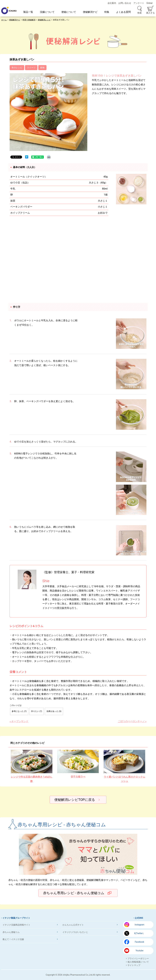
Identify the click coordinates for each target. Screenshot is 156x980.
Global (149, 3)
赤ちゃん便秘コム (11, 932)
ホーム (4, 20)
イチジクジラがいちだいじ (75, 932)
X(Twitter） (139, 933)
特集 (107, 12)
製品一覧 (28, 12)
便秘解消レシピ (44, 20)
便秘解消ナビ (90, 12)
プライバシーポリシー (138, 959)
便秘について (69, 12)
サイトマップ (134, 965)
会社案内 (112, 3)
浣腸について (47, 12)
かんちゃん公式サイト (73, 925)
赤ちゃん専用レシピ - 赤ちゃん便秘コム (74, 893)
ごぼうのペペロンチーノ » (132, 721)
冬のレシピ (17, 68)
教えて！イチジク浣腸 (13, 939)
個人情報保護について (138, 962)
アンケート (139, 3)
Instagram (139, 925)
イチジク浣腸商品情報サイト (16, 925)
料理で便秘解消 (29, 20)
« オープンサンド (19, 721)
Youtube (139, 951)
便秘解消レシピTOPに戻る (75, 800)
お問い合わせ (125, 3)
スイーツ (31, 68)
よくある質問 (123, 12)
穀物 (42, 68)
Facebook (139, 942)
